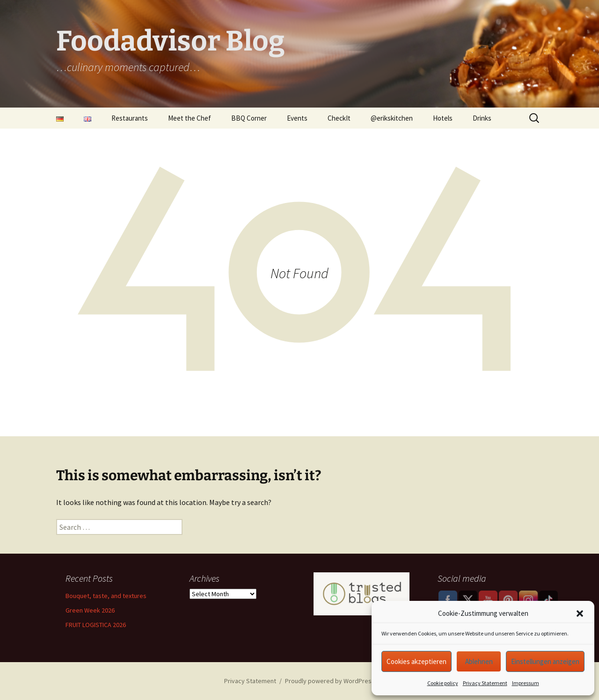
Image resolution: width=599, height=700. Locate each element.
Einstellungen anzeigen (545, 661)
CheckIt (339, 118)
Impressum (526, 683)
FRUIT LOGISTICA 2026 (96, 625)
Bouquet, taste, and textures (106, 596)
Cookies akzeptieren (416, 661)
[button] (580, 613)
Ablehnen (479, 661)
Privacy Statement (485, 683)
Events (297, 118)
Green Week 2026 (90, 610)
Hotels (443, 118)
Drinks (482, 118)
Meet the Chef (190, 118)
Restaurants (130, 118)
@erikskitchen (392, 118)
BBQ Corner (249, 118)
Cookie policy (443, 683)
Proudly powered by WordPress (330, 681)
